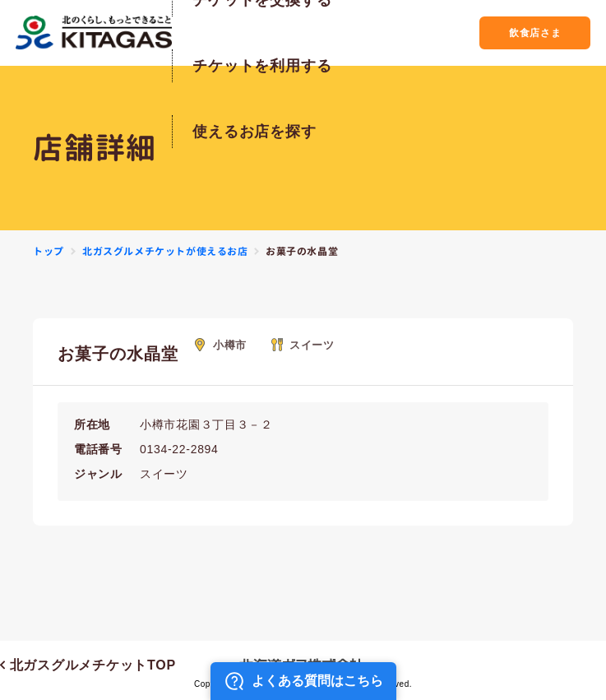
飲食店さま (520, 32)
